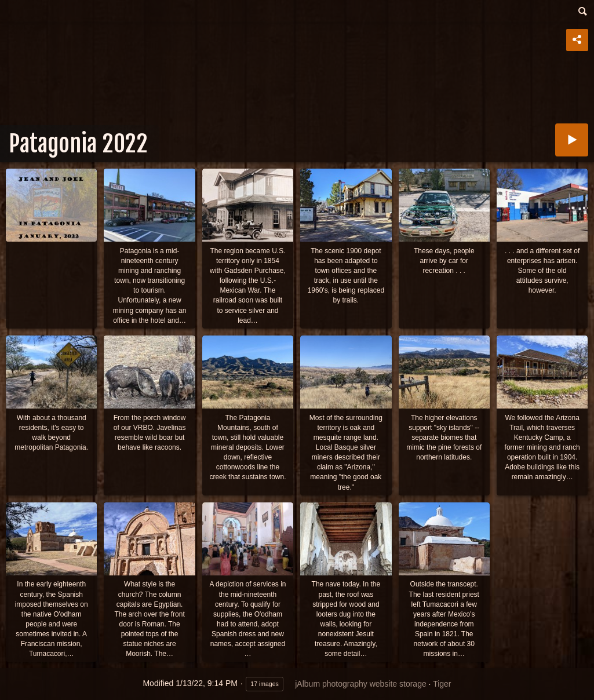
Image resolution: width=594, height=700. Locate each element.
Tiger (442, 684)
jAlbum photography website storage (360, 684)
